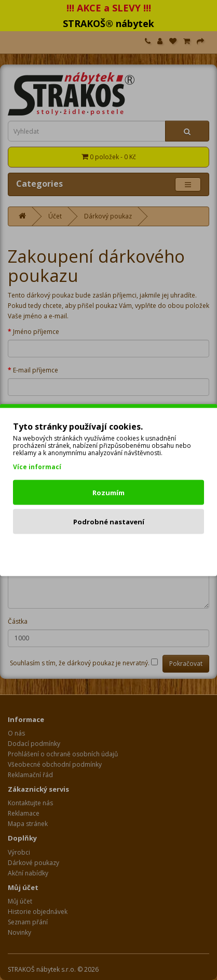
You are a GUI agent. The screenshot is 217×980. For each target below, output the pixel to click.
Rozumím (108, 493)
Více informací (37, 467)
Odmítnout (109, 551)
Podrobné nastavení (109, 522)
